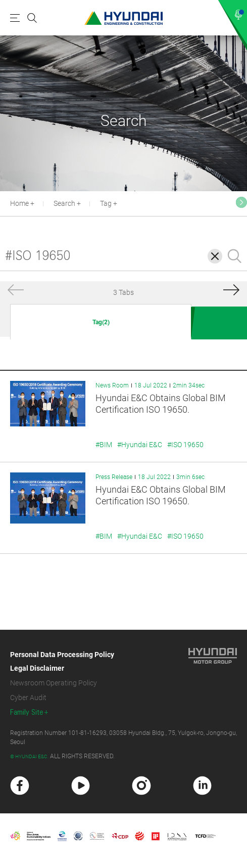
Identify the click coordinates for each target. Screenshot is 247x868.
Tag (106, 203)
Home (19, 203)
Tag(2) (101, 322)
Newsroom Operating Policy (54, 683)
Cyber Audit (28, 698)
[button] (241, 202)
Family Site (27, 712)
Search (64, 203)
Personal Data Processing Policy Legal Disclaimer (62, 661)
